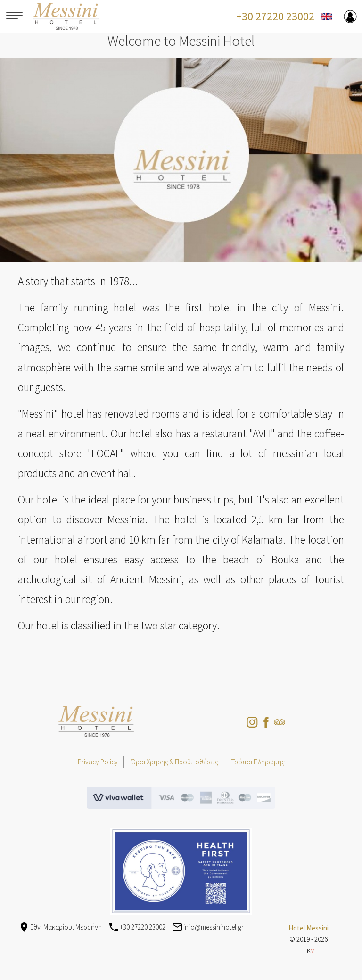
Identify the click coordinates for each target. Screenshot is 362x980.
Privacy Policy (98, 762)
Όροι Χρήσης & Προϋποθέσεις (175, 762)
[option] (181, 160)
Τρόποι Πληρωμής (258, 762)
